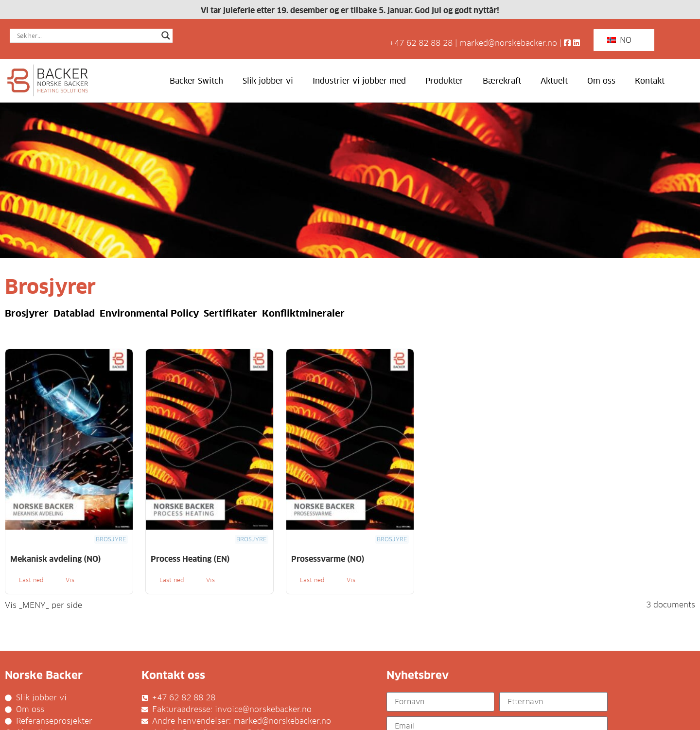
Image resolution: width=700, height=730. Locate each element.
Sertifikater (230, 313)
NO (619, 40)
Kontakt (650, 81)
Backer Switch (196, 81)
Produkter (444, 81)
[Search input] (87, 36)
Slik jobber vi (268, 81)
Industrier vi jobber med (359, 81)
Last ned (31, 580)
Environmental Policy (149, 313)
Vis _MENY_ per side (44, 605)
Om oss (601, 81)
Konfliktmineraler (303, 313)
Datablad (74, 313)
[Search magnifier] (166, 36)
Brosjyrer (27, 313)
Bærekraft (502, 81)
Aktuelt (554, 81)
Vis (70, 580)
